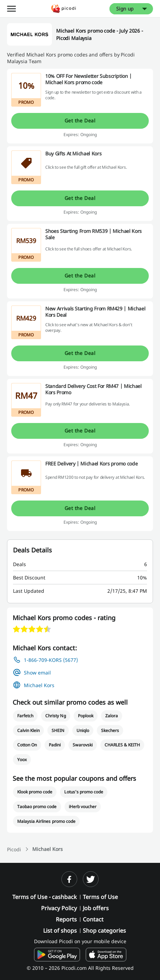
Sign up (125, 9)
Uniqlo (83, 730)
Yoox (22, 760)
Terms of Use (100, 897)
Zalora (112, 716)
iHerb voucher (83, 807)
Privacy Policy (59, 908)
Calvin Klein (28, 730)
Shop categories (104, 931)
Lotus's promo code (84, 792)
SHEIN (58, 730)
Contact (93, 919)
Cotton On (27, 745)
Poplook (86, 716)
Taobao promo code (37, 807)
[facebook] (69, 879)
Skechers (110, 730)
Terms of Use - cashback (45, 897)
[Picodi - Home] (64, 9)
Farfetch (25, 716)
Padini (55, 745)
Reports (66, 919)
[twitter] (91, 879)
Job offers (96, 908)
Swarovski (82, 745)
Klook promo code (35, 792)
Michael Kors (39, 685)
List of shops (60, 931)
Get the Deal (80, 120)
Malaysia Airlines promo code (46, 821)
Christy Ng (55, 716)
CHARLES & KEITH (122, 745)
